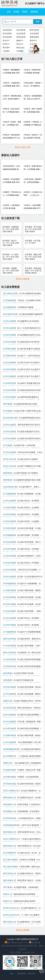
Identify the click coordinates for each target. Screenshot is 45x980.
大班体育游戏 (10, 383)
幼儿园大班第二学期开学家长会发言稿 (29, 411)
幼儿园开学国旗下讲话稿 (24, 673)
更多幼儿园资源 (23, 279)
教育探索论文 (10, 798)
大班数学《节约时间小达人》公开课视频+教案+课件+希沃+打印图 (12, 194)
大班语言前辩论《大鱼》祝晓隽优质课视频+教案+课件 (12, 168)
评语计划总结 (10, 459)
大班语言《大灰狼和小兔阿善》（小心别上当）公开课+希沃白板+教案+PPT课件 (33, 194)
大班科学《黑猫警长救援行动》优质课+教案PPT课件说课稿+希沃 (12, 98)
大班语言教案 (10, 342)
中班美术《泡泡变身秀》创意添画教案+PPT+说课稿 (12, 137)
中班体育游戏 (10, 784)
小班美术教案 (10, 611)
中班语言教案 (10, 542)
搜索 (38, 22)
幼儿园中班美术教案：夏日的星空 (31, 687)
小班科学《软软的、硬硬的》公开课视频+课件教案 (12, 124)
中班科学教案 (10, 514)
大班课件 (6, 51)
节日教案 (8, 411)
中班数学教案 (10, 770)
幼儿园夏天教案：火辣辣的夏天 (26, 887)
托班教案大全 (10, 804)
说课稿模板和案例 (11, 749)
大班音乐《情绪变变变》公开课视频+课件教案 (33, 71)
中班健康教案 (10, 535)
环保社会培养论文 (11, 908)
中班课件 (20, 51)
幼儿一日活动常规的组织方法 (29, 328)
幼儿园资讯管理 (10, 293)
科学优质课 (7, 33)
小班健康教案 (10, 494)
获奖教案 (8, 673)
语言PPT (20, 44)
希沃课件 (6, 48)
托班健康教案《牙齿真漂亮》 (29, 811)
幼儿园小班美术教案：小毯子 (29, 646)
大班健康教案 (10, 300)
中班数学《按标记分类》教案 (29, 770)
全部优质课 (7, 30)
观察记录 (8, 701)
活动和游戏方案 (10, 418)
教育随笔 (8, 473)
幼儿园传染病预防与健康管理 (31, 314)
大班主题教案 (10, 363)
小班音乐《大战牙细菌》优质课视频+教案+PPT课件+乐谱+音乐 (33, 207)
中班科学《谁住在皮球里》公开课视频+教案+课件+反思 (12, 111)
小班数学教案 (10, 590)
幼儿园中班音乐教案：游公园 (29, 604)
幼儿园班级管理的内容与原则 (25, 404)
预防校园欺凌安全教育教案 (24, 894)
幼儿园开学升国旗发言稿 (24, 680)
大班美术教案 (10, 397)
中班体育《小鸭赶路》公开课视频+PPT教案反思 (33, 123)
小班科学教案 (10, 556)
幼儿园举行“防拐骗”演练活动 (29, 383)
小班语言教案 (10, 521)
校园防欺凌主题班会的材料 (24, 901)
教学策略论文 (10, 832)
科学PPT (6, 44)
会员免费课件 (10, 756)
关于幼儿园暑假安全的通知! (30, 293)
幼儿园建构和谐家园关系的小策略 (27, 480)
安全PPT (6, 41)
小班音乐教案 (10, 508)
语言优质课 (21, 30)
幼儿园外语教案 (10, 860)
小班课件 (33, 51)
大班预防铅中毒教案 (25, 307)
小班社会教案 (10, 501)
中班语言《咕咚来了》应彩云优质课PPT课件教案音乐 (33, 137)
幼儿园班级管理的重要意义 (28, 397)
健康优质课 (34, 37)
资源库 (25, 12)
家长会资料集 (10, 639)
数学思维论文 (10, 873)
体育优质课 (21, 37)
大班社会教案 (10, 321)
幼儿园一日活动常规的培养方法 (30, 577)
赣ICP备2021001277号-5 (17, 943)
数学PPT (33, 41)
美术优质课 (7, 37)
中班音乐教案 (10, 452)
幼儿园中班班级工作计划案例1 (26, 473)
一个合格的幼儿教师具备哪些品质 (31, 756)
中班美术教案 (10, 687)
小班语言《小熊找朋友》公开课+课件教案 (12, 207)
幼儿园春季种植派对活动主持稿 (32, 418)
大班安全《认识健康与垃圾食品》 (31, 300)
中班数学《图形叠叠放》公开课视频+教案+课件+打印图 (12, 72)
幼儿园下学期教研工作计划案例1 (30, 466)
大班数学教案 (10, 349)
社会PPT (33, 44)
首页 (9, 12)
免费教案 (34, 12)
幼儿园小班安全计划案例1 (28, 459)
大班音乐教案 (10, 432)
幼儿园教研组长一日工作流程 (29, 922)
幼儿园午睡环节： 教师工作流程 (32, 487)
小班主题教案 (10, 694)
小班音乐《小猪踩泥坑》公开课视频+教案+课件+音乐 (12, 85)
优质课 (16, 12)
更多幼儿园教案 (23, 930)
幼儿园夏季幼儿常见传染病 (28, 321)
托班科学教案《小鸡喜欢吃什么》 (31, 804)
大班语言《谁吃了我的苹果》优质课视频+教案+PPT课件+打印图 (33, 111)
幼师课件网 (22, 974)
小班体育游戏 (10, 659)
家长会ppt (20, 48)
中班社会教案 (10, 425)
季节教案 (8, 404)
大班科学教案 (10, 335)
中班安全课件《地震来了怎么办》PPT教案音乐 (33, 84)
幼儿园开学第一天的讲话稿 (24, 445)
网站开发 (32, 974)
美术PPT (33, 48)
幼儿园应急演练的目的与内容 (29, 390)
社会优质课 (21, 33)
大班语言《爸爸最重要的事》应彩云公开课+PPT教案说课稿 (33, 98)
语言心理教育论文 (11, 791)
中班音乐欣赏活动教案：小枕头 (30, 452)
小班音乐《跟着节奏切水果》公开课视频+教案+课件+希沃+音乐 (33, 168)
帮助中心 (8, 894)
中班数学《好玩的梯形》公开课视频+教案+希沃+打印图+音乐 (12, 181)
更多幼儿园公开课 (23, 147)
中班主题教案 (10, 715)
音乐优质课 (34, 33)
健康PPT (20, 41)
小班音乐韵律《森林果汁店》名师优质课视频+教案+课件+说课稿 (33, 181)
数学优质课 (34, 30)
